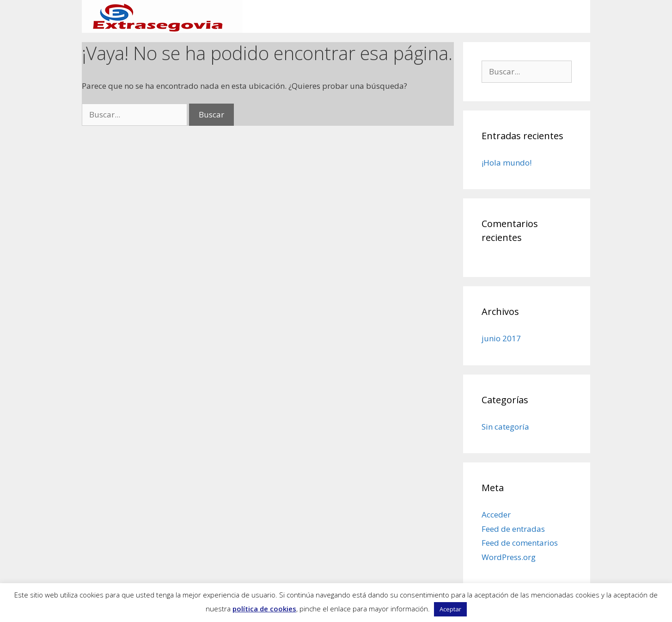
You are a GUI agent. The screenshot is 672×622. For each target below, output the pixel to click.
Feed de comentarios (520, 543)
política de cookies (264, 609)
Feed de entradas (513, 529)
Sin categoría (505, 427)
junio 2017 (501, 338)
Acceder (496, 514)
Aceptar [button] (450, 609)
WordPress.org (509, 557)
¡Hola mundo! (507, 163)
